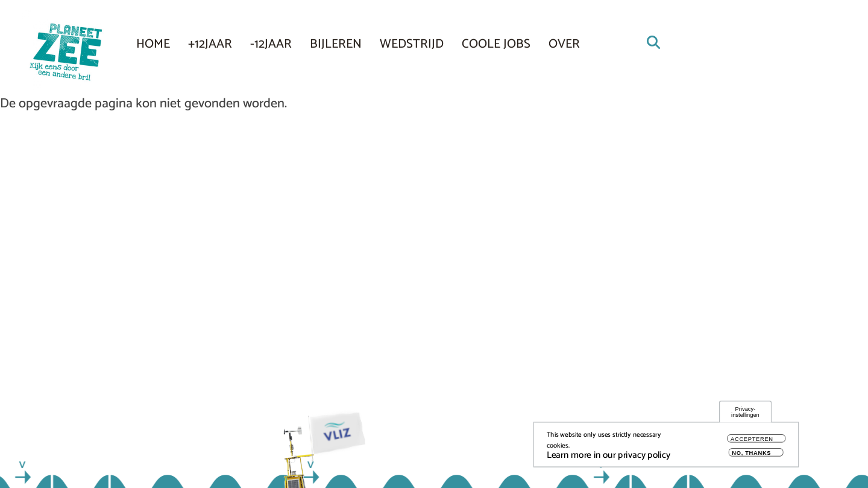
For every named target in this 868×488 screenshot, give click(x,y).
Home (153, 44)
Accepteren (752, 442)
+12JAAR (210, 44)
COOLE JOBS (496, 44)
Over (564, 44)
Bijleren (336, 44)
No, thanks (751, 456)
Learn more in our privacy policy (609, 459)
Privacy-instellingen (745, 415)
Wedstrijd (412, 44)
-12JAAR (271, 44)
